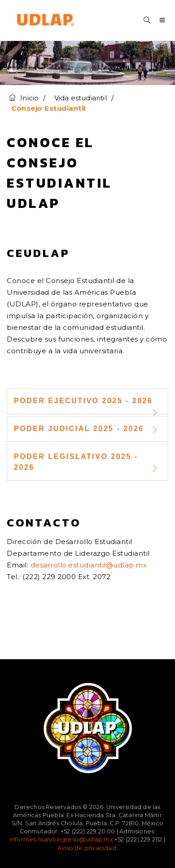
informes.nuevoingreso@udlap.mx (61, 839)
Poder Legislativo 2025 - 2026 (87, 463)
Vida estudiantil (81, 98)
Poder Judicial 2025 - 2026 (87, 430)
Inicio (24, 98)
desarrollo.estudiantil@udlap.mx (89, 565)
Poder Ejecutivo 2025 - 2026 (87, 405)
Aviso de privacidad (87, 848)
